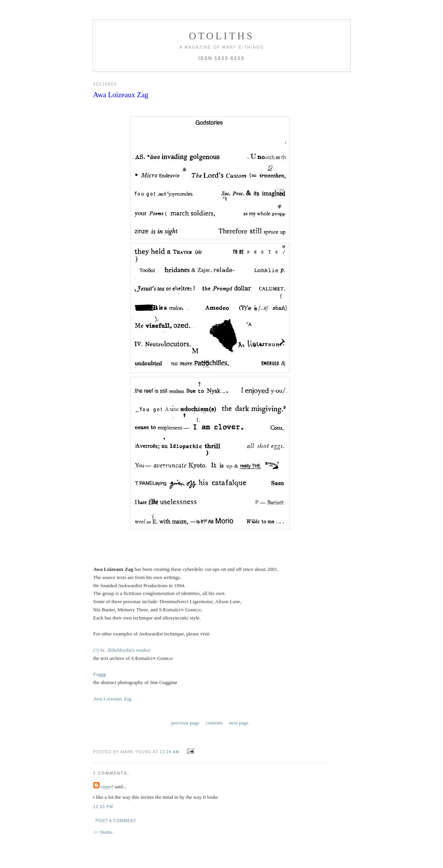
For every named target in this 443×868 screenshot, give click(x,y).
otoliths (221, 36)
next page (239, 723)
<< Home (103, 832)
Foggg (100, 674)
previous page (185, 723)
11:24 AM (170, 752)
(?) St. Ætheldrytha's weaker (122, 650)
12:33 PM (103, 807)
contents (214, 723)
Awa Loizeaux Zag (112, 699)
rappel (107, 787)
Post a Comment (116, 821)
